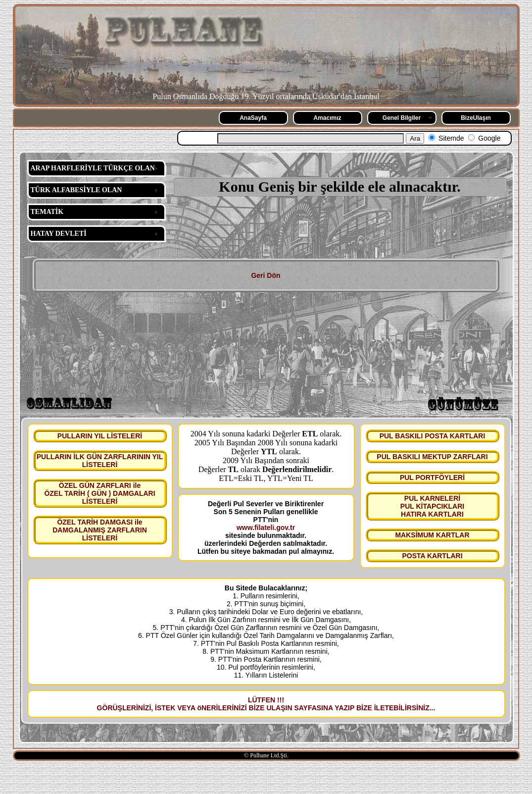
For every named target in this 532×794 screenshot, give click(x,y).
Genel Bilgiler (402, 118)
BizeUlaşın (476, 118)
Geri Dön (266, 275)
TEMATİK (47, 212)
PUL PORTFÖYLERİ (432, 477)
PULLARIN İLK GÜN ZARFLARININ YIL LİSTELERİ (100, 461)
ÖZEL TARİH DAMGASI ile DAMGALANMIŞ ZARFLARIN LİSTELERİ (100, 530)
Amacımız (327, 118)
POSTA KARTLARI (432, 556)
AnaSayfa (253, 118)
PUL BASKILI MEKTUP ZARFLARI (432, 457)
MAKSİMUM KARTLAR (432, 535)
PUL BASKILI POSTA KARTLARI (433, 436)
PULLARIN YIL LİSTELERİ (100, 436)
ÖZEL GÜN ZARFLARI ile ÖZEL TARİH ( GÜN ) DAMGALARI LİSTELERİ (99, 493)
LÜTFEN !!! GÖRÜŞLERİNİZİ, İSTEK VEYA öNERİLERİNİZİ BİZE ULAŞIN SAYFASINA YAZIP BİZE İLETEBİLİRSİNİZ (263, 704)
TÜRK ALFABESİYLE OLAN (76, 190)
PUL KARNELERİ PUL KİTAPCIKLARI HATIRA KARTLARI (432, 506)
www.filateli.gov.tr (266, 528)
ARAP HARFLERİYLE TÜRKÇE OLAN (93, 168)
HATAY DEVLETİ (59, 234)
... (433, 708)
